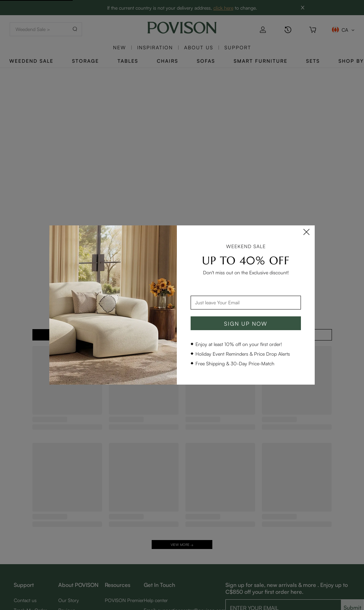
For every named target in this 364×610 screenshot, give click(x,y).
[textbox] (246, 303)
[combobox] (246, 303)
